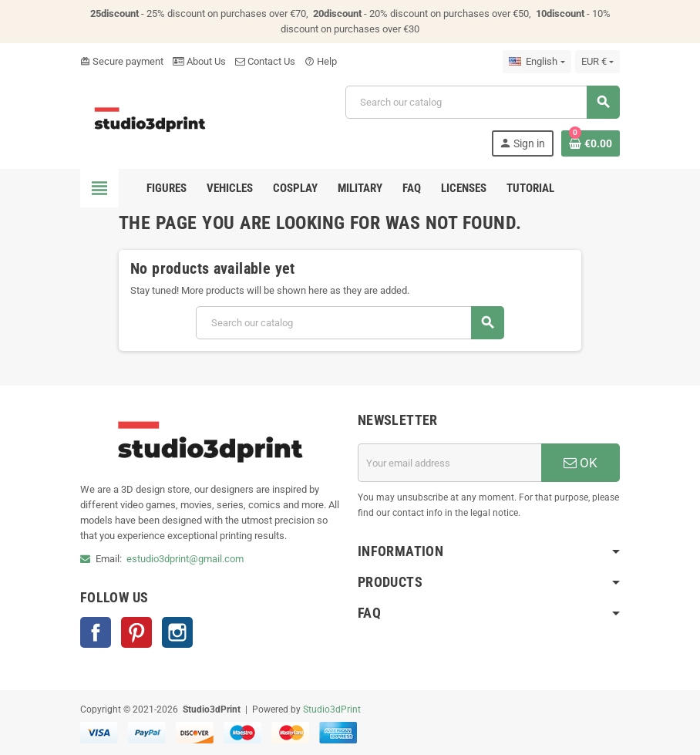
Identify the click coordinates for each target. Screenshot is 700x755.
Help (321, 61)
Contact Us (265, 61)
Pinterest (136, 632)
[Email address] (449, 463)
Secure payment (122, 61)
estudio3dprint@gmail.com (185, 559)
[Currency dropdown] (597, 62)
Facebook (96, 632)
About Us (199, 61)
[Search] (482, 102)
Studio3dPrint (332, 709)
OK (581, 463)
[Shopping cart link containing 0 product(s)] (591, 143)
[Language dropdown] (537, 62)
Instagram (177, 632)
